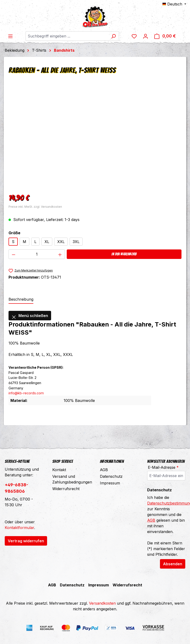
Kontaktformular (19, 528)
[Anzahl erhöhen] (60, 254)
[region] (95, 137)
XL (47, 242)
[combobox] (70, 36)
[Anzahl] (37, 254)
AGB (104, 470)
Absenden (173, 564)
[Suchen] (117, 36)
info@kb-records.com (26, 393)
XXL (61, 242)
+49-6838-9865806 (16, 488)
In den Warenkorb (124, 254)
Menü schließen (30, 316)
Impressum (110, 483)
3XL (76, 242)
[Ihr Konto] (152, 36)
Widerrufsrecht (66, 489)
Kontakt (59, 470)
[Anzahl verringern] (13, 254)
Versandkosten (102, 603)
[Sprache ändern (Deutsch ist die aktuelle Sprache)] (174, 4)
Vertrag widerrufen (26, 541)
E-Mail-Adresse (163, 467)
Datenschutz (111, 476)
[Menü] (10, 36)
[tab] (21, 299)
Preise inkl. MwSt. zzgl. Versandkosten (35, 207)
